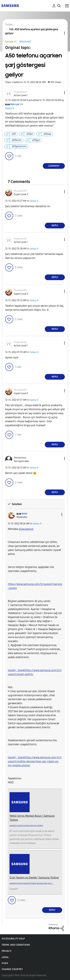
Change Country (12, 969)
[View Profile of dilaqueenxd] (20, 92)
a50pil (30, 134)
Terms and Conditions (16, 945)
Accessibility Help (13, 939)
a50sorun (17, 140)
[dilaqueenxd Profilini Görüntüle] (26, 529)
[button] (59, 93)
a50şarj (36, 140)
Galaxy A (10, 108)
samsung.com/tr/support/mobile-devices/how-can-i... (31, 883)
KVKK (5, 963)
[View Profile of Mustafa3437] (21, 191)
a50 (14, 134)
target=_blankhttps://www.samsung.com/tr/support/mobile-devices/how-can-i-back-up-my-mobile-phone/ (35, 761)
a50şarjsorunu (19, 146)
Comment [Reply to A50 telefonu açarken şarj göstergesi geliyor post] (54, 166)
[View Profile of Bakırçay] (15, 104)
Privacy (7, 951)
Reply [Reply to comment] (55, 225)
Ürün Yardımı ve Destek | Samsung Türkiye (34, 878)
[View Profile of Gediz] (24, 514)
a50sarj (47, 134)
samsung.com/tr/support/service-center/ (26, 825)
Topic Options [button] (59, 33)
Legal (5, 957)
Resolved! (25, 41)
